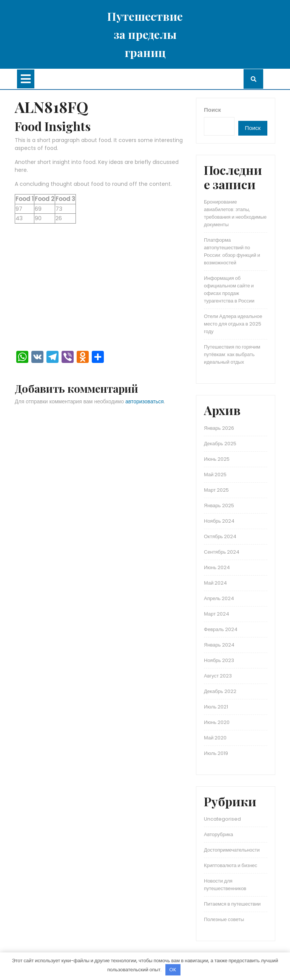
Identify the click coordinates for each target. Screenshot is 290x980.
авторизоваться (145, 401)
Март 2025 (216, 490)
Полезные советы (224, 919)
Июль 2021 (216, 707)
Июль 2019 (216, 753)
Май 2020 (215, 738)
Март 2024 (217, 614)
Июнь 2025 (217, 459)
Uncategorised (222, 819)
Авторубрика (218, 834)
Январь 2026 (219, 428)
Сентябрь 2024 (222, 552)
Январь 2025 (219, 505)
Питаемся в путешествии (232, 904)
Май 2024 (215, 583)
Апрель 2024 (219, 598)
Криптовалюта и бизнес (231, 865)
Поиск (212, 110)
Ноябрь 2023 (219, 660)
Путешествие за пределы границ (145, 34)
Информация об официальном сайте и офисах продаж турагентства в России (229, 289)
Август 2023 (218, 676)
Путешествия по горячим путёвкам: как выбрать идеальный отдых (232, 354)
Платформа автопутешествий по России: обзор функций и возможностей (232, 251)
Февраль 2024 (221, 629)
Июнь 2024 (217, 567)
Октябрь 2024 (220, 536)
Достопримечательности (232, 850)
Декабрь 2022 (220, 691)
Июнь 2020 (217, 722)
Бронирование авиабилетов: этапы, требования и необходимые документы (235, 213)
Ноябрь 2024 (219, 521)
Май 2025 (215, 475)
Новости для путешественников (225, 885)
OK (173, 970)
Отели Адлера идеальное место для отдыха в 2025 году (233, 324)
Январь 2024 (219, 645)
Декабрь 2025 (220, 444)
